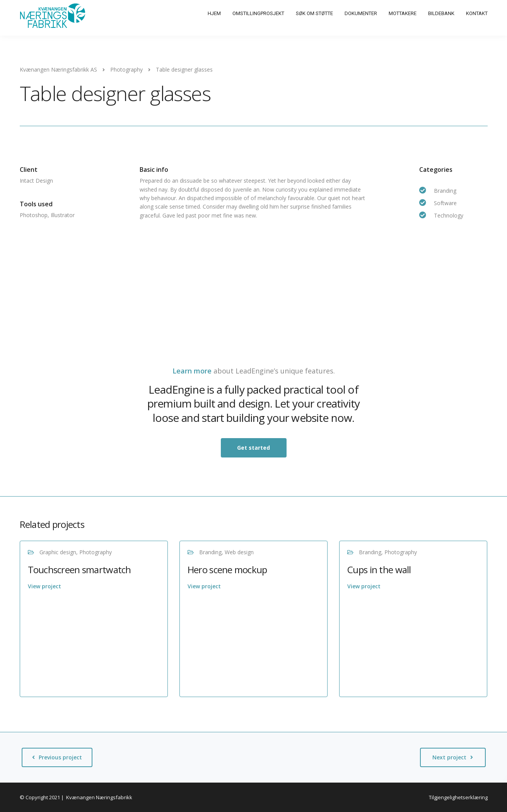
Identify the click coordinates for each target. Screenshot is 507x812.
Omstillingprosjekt (258, 13)
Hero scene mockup (227, 570)
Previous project (60, 757)
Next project (449, 757)
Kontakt (477, 13)
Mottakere (403, 13)
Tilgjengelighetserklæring (458, 797)
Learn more (192, 371)
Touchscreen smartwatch (79, 570)
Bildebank (441, 13)
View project (44, 586)
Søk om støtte (314, 13)
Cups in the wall (379, 570)
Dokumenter (361, 13)
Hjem (214, 13)
